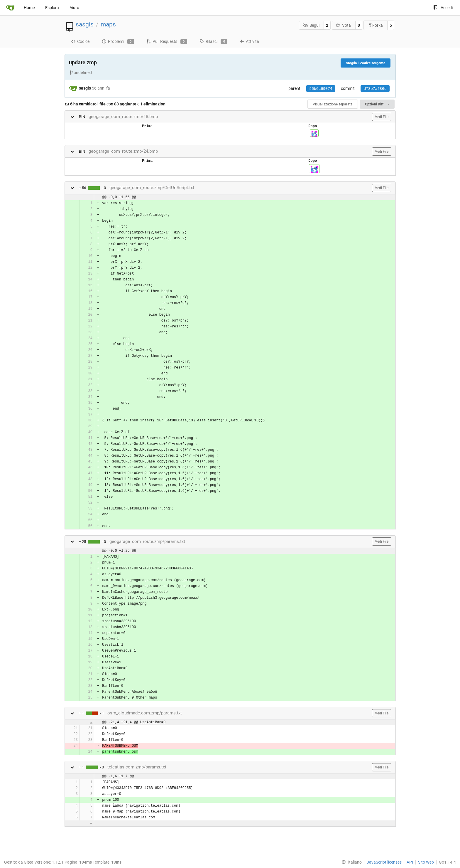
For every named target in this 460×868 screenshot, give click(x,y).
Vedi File (382, 117)
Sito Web (426, 862)
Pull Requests (167, 42)
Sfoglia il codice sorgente (366, 63)
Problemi (118, 42)
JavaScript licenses (384, 862)
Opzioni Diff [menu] (377, 104)
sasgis (85, 24)
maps (108, 24)
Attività (249, 41)
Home (29, 8)
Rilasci (213, 42)
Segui (311, 25)
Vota (343, 25)
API (410, 862)
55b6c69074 (321, 89)
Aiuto (74, 8)
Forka (375, 25)
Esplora (52, 8)
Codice (80, 41)
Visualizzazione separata (333, 104)
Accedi (443, 8)
